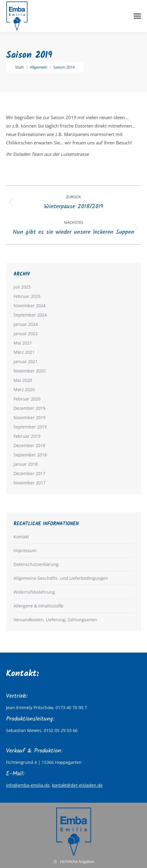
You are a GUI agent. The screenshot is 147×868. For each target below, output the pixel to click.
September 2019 (30, 427)
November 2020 (30, 371)
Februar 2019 (27, 436)
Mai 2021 (23, 343)
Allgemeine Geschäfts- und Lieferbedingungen (61, 578)
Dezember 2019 (29, 408)
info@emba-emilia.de (28, 785)
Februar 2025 (27, 296)
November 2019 (30, 417)
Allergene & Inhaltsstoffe (38, 606)
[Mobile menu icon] (137, 16)
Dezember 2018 (29, 445)
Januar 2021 (26, 361)
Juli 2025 (22, 287)
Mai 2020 (23, 380)
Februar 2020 (27, 399)
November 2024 (30, 306)
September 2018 (30, 455)
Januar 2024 (26, 324)
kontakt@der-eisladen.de (77, 785)
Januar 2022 (26, 334)
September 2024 (30, 315)
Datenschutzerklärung (36, 564)
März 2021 (24, 352)
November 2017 (30, 483)
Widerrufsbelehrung (34, 592)
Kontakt (21, 537)
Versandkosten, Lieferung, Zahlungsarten (55, 620)
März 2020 (24, 389)
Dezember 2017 (29, 473)
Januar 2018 (26, 464)
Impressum (25, 550)
